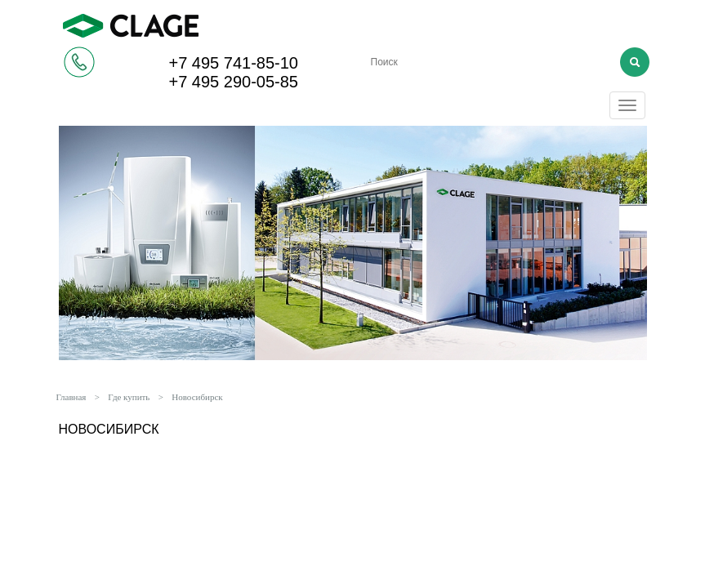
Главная (71, 397)
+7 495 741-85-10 (234, 63)
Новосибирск (197, 397)
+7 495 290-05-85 (234, 82)
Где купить (129, 397)
